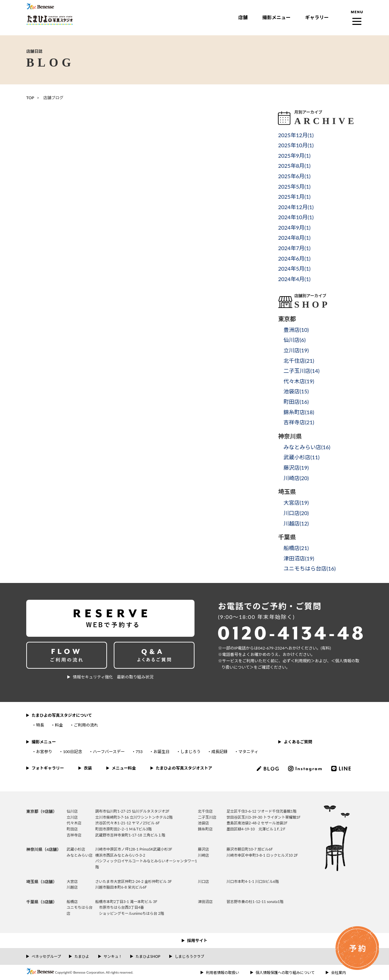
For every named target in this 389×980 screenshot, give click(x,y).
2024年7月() (294, 248)
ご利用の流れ (86, 725)
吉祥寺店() (299, 422)
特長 (40, 725)
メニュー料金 (124, 768)
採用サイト (197, 940)
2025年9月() (294, 155)
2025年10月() (296, 145)
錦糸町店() (299, 412)
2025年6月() (294, 176)
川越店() (296, 523)
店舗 (243, 17)
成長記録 (219, 752)
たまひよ (82, 956)
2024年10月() (296, 217)
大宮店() (296, 502)
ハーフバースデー (109, 752)
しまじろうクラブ (189, 956)
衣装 (88, 768)
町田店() (296, 402)
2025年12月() (296, 135)
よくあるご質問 (298, 742)
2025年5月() (294, 186)
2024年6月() (294, 258)
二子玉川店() (301, 371)
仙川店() (294, 340)
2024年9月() (294, 227)
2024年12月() (296, 207)
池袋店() (296, 391)
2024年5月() (294, 268)
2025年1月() (294, 197)
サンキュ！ (113, 956)
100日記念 (73, 752)
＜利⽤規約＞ (303, 661)
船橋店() (296, 548)
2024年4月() (294, 279)
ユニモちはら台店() (309, 568)
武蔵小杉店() (301, 457)
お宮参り (44, 752)
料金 (59, 725)
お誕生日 (162, 752)
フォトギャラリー (48, 768)
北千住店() (299, 361)
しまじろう (190, 752)
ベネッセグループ (46, 956)
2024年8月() (294, 238)
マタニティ (248, 752)
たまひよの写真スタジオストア (184, 768)
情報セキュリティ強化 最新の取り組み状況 (113, 677)
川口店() (296, 513)
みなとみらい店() (307, 447)
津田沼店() (299, 558)
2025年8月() (294, 166)
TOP (30, 98)
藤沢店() (296, 467)
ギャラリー (317, 17)
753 (139, 752)
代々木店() (299, 381)
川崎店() (296, 478)
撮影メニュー (276, 17)
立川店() (296, 350)
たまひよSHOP (148, 956)
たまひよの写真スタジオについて (62, 715)
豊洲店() (296, 330)
